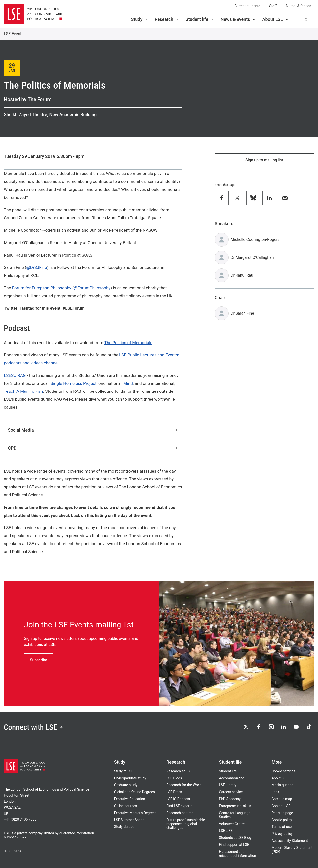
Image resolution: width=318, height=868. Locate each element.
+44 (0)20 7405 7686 (20, 820)
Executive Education (130, 799)
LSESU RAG (15, 375)
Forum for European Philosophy (42, 288)
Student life (200, 19)
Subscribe (39, 660)
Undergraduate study (130, 779)
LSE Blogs (174, 779)
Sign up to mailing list (264, 160)
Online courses (125, 806)
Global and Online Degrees (134, 792)
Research (167, 19)
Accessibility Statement (290, 841)
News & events (238, 19)
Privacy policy (282, 834)
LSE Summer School (130, 820)
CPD (93, 448)
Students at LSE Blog (235, 838)
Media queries (282, 785)
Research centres (180, 813)
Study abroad (124, 827)
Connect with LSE (34, 728)
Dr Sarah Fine (242, 314)
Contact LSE (281, 806)
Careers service (231, 792)
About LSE (276, 19)
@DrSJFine (37, 267)
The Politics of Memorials (128, 343)
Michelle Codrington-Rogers (255, 240)
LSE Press (174, 792)
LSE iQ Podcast (178, 799)
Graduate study (126, 785)
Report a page (282, 813)
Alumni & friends (298, 6)
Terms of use (282, 827)
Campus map (282, 799)
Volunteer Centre (232, 824)
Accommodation (232, 779)
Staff (273, 6)
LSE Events (14, 34)
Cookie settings (284, 772)
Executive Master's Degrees (135, 813)
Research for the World (184, 785)
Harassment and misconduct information (237, 854)
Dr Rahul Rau (242, 276)
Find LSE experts (179, 806)
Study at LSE (124, 772)
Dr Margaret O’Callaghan (252, 258)
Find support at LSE (234, 845)
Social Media (93, 430)
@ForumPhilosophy (92, 288)
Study (140, 19)
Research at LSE (179, 772)
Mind (128, 383)
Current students (247, 6)
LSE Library (228, 785)
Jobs (275, 792)
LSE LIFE (226, 831)
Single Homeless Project (74, 383)
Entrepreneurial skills (235, 806)
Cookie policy (282, 820)
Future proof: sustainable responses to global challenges (186, 824)
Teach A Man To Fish (24, 391)
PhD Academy (230, 799)
